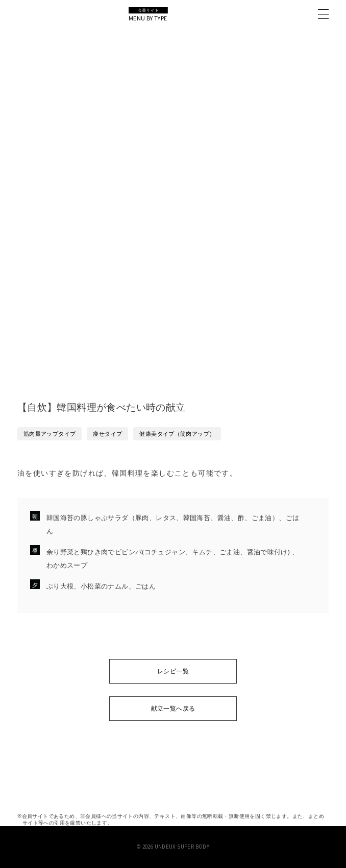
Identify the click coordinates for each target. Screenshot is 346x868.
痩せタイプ (107, 433)
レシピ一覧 (173, 671)
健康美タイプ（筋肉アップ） (177, 433)
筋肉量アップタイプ (50, 433)
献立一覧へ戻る (173, 708)
